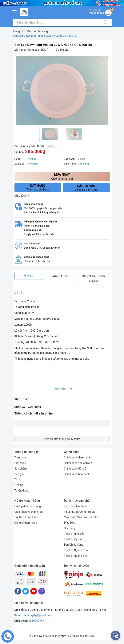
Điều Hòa (70, 523)
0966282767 (36, 621)
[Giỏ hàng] (108, 13)
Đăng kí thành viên (26, 523)
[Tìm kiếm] (106, 23)
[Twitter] (26, 591)
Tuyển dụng (22, 491)
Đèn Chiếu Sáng (74, 545)
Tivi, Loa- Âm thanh (76, 506)
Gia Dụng (70, 528)
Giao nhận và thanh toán (29, 512)
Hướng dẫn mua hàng (28, 506)
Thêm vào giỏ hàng (38, 187)
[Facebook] (18, 591)
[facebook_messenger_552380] (115, 635)
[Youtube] (34, 591)
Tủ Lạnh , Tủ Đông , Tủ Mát (80, 512)
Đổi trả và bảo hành (26, 517)
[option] (62, 91)
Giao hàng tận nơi (62, 176)
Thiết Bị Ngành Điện (76, 556)
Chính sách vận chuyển (78, 463)
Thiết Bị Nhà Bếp (74, 534)
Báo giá (19, 474)
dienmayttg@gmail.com (38, 615)
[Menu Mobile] (15, 11)
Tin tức (19, 479)
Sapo (92, 636)
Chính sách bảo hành (77, 474)
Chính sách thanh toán (78, 457)
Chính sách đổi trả (75, 469)
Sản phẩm (21, 469)
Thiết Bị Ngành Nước (77, 550)
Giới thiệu (20, 463)
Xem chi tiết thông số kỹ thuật (62, 439)
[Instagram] (42, 591)
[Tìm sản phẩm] (56, 23)
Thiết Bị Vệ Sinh (74, 539)
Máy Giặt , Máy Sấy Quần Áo (81, 517)
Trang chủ (21, 457)
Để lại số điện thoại (86, 188)
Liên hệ (19, 485)
